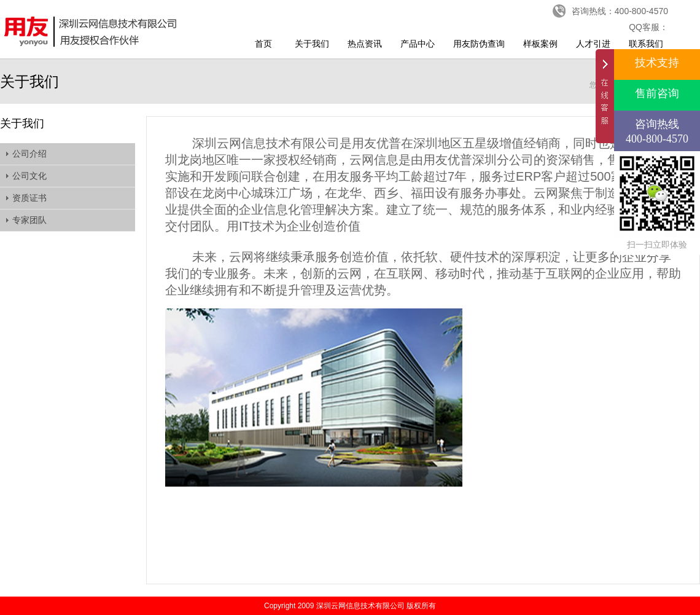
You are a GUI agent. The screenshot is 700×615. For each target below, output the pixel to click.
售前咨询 (657, 93)
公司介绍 (29, 154)
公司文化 (29, 176)
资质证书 (29, 198)
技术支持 (657, 63)
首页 (263, 44)
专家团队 (29, 220)
